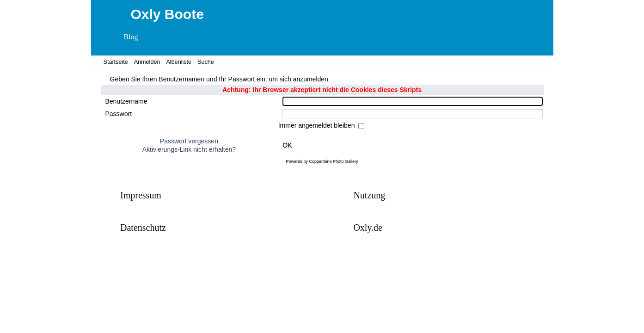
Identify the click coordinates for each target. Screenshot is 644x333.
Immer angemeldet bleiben (318, 125)
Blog (131, 37)
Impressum (141, 195)
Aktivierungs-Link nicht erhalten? (189, 149)
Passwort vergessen (189, 141)
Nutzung (369, 195)
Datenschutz (143, 228)
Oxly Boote (167, 14)
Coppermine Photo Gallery (333, 161)
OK (287, 145)
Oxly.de (368, 228)
